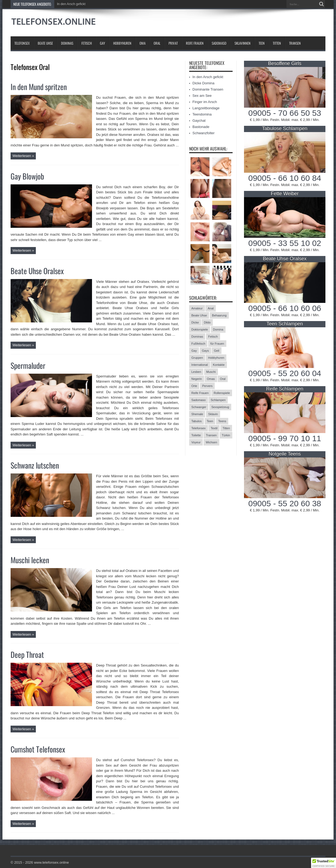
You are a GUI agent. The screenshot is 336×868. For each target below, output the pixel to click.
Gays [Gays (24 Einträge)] (205, 351)
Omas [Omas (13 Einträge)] (211, 379)
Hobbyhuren (122, 43)
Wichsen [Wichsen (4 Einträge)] (211, 442)
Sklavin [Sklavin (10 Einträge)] (213, 414)
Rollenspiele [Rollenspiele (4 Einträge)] (222, 393)
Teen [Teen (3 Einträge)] (210, 421)
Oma (142, 43)
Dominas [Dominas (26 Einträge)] (197, 337)
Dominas (67, 43)
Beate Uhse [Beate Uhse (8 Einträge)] (199, 315)
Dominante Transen (208, 89)
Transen (295, 43)
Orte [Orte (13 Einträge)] (194, 386)
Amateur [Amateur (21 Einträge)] (197, 308)
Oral (157, 43)
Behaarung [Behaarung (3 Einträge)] (219, 315)
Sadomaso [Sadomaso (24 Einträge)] (199, 400)
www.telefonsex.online (51, 862)
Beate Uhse (45, 43)
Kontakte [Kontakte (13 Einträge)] (219, 365)
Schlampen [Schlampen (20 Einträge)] (218, 400)
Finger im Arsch (205, 102)
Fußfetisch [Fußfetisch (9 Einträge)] (198, 344)
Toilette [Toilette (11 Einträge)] (196, 435)
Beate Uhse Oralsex (37, 271)
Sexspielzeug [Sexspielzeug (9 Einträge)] (220, 407)
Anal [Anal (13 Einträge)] (211, 308)
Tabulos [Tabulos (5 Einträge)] (196, 421)
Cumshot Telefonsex (38, 749)
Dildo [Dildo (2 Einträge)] (207, 322)
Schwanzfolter (204, 133)
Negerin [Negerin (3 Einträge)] (197, 379)
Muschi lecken (30, 560)
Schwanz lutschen (35, 465)
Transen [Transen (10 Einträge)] (211, 435)
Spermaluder (28, 365)
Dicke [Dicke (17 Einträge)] (195, 322)
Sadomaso (219, 43)
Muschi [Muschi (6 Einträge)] (211, 372)
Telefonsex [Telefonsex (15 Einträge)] (199, 428)
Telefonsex (22, 43)
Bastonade (201, 127)
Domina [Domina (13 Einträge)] (218, 329)
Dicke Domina (203, 83)
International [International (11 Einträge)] (200, 365)
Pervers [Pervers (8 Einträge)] (207, 386)
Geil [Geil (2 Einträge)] (217, 351)
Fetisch (87, 43)
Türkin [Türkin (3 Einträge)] (226, 435)
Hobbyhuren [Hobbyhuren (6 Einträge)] (216, 358)
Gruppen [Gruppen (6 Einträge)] (197, 358)
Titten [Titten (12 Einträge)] (226, 428)
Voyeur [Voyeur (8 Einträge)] (196, 442)
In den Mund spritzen (39, 87)
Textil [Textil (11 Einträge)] (214, 428)
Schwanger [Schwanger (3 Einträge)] (199, 407)
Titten (277, 43)
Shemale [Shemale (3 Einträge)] (197, 414)
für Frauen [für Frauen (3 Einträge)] (217, 344)
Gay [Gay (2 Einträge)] (194, 351)
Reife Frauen (195, 43)
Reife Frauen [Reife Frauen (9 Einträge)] (200, 393)
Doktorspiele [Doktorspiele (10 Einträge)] (200, 329)
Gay (102, 43)
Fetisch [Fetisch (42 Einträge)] (213, 337)
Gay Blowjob (27, 176)
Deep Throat (27, 654)
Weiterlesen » (23, 156)
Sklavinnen (243, 43)
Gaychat (199, 121)
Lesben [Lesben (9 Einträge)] (196, 372)
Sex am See (202, 96)
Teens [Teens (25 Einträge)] (222, 421)
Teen (262, 43)
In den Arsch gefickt (71, 4)
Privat (173, 43)
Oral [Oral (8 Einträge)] (223, 379)
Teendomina (202, 114)
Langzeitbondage (206, 108)
